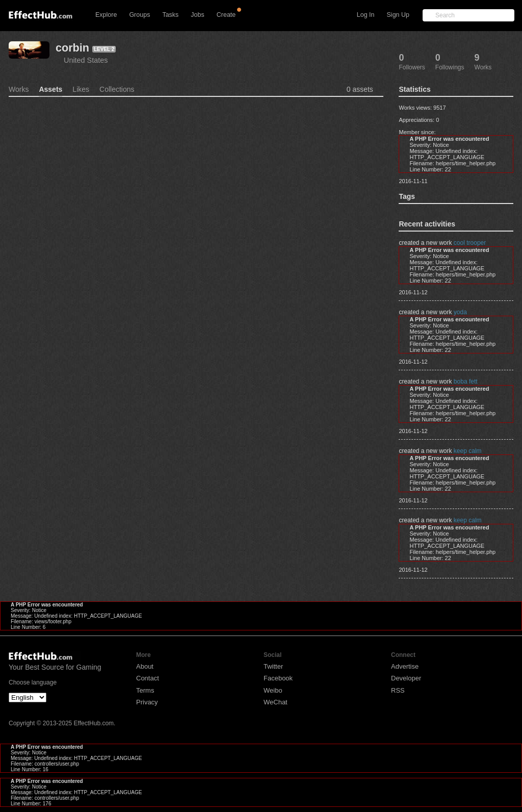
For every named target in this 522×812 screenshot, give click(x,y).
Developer (406, 678)
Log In (366, 15)
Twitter (273, 666)
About (145, 666)
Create (226, 15)
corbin (72, 48)
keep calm (468, 451)
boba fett (466, 382)
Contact (148, 678)
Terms (145, 690)
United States (86, 60)
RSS (398, 690)
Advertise (405, 666)
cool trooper (470, 243)
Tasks (170, 15)
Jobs (197, 15)
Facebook (278, 678)
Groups (139, 15)
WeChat (276, 702)
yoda (460, 312)
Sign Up (398, 15)
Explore (106, 15)
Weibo (273, 690)
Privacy (147, 702)
